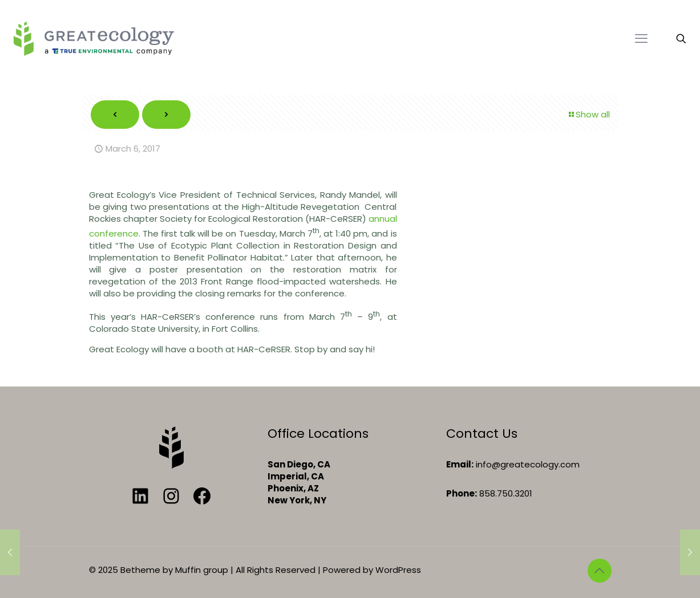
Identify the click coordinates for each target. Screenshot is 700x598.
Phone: (462, 493)
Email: (460, 464)
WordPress (398, 570)
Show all (588, 114)
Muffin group (202, 570)
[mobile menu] (641, 39)
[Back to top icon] (600, 571)
